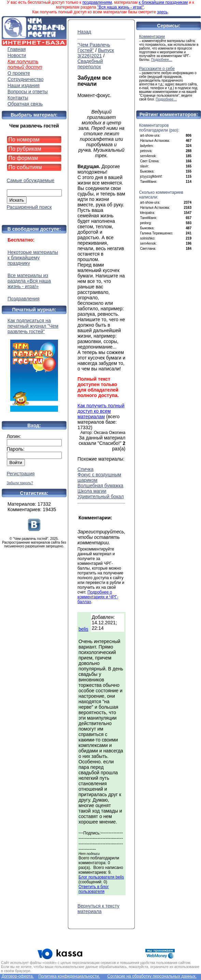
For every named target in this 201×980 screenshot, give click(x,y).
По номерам (24, 140)
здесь (162, 12)
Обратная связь (25, 104)
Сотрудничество (25, 79)
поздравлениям (97, 2)
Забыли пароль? (20, 483)
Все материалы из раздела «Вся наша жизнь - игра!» (29, 281)
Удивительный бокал (101, 496)
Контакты (18, 98)
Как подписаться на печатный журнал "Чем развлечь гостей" (34, 365)
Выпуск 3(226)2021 (96, 53)
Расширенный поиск (29, 207)
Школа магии (92, 491)
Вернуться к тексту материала (98, 909)
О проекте (19, 73)
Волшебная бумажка (100, 486)
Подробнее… (162, 60)
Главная (17, 49)
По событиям (25, 167)
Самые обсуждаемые (31, 180)
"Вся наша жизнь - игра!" (121, 7)
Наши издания (24, 85)
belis (83, 629)
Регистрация (21, 474)
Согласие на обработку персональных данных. (152, 976)
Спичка (85, 469)
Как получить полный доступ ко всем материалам (101, 411)
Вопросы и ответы (28, 92)
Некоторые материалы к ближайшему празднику (33, 258)
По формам (23, 158)
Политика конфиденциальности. (69, 976)
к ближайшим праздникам (163, 2)
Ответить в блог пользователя (94, 889)
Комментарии (152, 37)
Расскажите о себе (157, 69)
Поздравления (24, 299)
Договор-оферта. (18, 976)
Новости (17, 55)
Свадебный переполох (90, 64)
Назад (84, 32)
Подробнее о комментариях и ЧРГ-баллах (98, 597)
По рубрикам (25, 149)
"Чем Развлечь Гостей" (94, 47)
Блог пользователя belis (101, 877)
